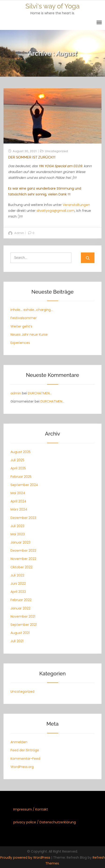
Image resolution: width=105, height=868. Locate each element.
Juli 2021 (17, 641)
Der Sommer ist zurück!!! (32, 157)
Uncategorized (56, 151)
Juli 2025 (17, 460)
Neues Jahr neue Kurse (29, 335)
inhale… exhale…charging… (32, 310)
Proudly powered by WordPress (26, 857)
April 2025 (18, 468)
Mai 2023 (18, 534)
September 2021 (24, 625)
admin (19, 233)
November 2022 (23, 559)
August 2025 (21, 452)
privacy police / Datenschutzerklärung (45, 822)
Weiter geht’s (21, 326)
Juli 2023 (17, 526)
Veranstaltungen (76, 205)
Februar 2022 (21, 600)
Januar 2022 (20, 608)
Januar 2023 (20, 542)
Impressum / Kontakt (31, 809)
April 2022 (18, 592)
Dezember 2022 (23, 551)
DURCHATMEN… (40, 393)
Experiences (20, 343)
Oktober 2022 (22, 567)
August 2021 (20, 633)
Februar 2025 (21, 477)
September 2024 (24, 485)
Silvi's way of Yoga (52, 6)
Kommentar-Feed (25, 759)
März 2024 (19, 509)
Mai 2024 (18, 493)
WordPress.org (22, 767)
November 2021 (23, 616)
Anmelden (19, 742)
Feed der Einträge (25, 750)
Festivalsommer (24, 318)
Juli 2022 (17, 575)
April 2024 (18, 501)
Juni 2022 (18, 583)
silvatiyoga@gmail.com (56, 211)
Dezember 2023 (23, 518)
